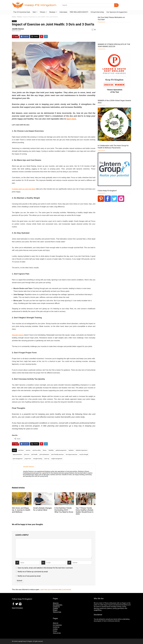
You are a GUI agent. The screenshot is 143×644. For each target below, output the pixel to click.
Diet (34, 12)
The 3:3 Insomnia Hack (22, 12)
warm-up (47, 459)
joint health (34, 455)
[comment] (54, 548)
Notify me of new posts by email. (29, 576)
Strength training (18, 335)
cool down (21, 450)
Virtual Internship (97, 12)
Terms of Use (57, 612)
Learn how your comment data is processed (55, 590)
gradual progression (61, 450)
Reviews (52, 12)
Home (14, 17)
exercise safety (37, 450)
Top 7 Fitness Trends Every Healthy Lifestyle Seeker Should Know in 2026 (85, 511)
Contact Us (56, 607)
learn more (71, 119)
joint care (27, 455)
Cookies (55, 608)
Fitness (43, 12)
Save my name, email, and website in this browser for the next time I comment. (45, 568)
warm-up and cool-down (27, 189)
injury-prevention (17, 455)
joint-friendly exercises (57, 455)
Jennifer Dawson (18, 29)
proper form (28, 459)
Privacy (55, 610)
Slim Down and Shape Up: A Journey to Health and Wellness (21, 510)
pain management (18, 459)
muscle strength (84, 455)
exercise (28, 450)
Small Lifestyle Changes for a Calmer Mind (42, 509)
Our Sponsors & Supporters (117, 12)
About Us (56, 603)
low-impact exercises (72, 455)
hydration (71, 450)
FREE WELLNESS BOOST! (79, 12)
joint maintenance (44, 455)
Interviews (63, 12)
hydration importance (82, 450)
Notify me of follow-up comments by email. (33, 572)
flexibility (51, 450)
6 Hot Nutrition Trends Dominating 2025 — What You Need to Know (64, 510)
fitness (45, 450)
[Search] (116, 5)
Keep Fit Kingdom (17, 608)
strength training (38, 459)
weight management (57, 459)
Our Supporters (57, 605)
